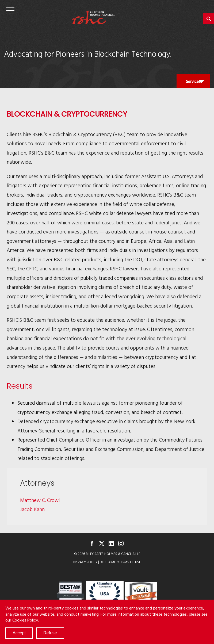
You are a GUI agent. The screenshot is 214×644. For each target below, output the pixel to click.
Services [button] (193, 83)
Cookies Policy (25, 620)
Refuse (50, 633)
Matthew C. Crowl (40, 500)
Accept (19, 633)
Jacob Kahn (32, 509)
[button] (209, 19)
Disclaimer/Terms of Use (120, 562)
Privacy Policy (85, 562)
